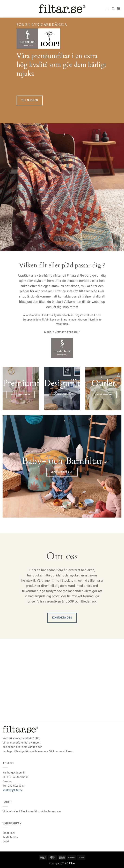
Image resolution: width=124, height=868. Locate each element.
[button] (107, 9)
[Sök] (113, 9)
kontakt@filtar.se (13, 790)
